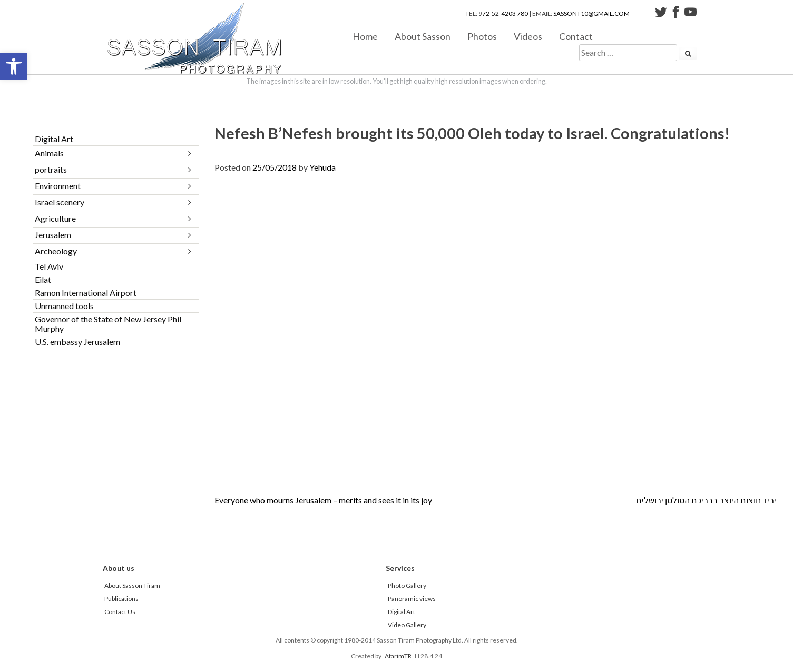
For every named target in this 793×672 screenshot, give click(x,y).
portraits (51, 169)
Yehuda (322, 167)
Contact (576, 36)
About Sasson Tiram (132, 585)
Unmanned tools (64, 306)
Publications (121, 599)
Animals (49, 153)
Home (365, 36)
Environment (58, 186)
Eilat (43, 279)
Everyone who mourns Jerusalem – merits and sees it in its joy (323, 500)
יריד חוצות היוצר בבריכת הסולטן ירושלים (706, 500)
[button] (14, 66)
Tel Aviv (49, 266)
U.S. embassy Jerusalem (77, 342)
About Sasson (423, 36)
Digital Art (54, 139)
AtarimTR (398, 656)
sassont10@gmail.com (591, 13)
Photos (482, 36)
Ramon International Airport (86, 293)
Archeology (56, 251)
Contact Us (120, 612)
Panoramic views (412, 599)
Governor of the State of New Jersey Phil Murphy (108, 324)
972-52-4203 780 (503, 13)
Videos (528, 36)
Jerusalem (53, 235)
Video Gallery (407, 625)
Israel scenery (60, 202)
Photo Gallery (407, 585)
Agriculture (55, 218)
